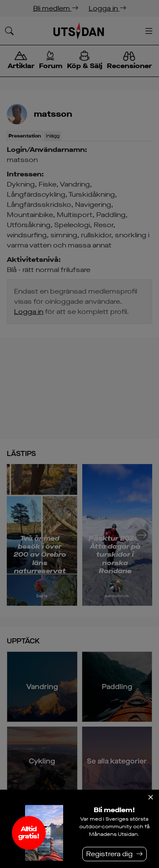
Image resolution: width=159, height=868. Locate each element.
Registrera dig (109, 854)
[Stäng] (151, 797)
